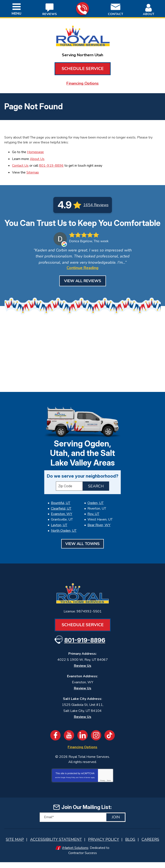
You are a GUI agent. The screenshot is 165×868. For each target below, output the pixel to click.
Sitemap (33, 171)
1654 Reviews (96, 203)
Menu (16, 14)
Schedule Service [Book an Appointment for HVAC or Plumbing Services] (83, 69)
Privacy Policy (71, 784)
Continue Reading (82, 276)
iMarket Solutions (75, 854)
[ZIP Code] (69, 495)
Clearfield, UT (61, 517)
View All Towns (82, 551)
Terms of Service (85, 784)
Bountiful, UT (61, 512)
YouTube (69, 742)
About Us (37, 158)
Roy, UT (93, 522)
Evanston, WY (62, 522)
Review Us (83, 673)
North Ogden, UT (64, 538)
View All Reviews (83, 289)
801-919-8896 (82, 9)
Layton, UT (59, 533)
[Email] (82, 824)
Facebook (55, 742)
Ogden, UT (95, 512)
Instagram (96, 742)
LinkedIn (82, 742)
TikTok (110, 742)
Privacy (103, 787)
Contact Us (20, 164)
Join (116, 824)
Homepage (35, 151)
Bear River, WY (99, 533)
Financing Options (82, 83)
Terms (109, 787)
